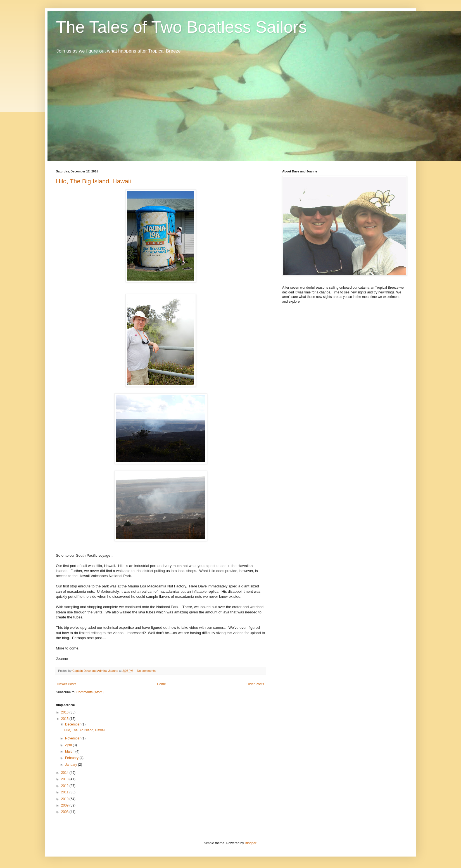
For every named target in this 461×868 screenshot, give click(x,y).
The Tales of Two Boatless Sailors (181, 27)
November (73, 738)
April (69, 745)
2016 (65, 712)
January (72, 765)
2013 (65, 779)
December (73, 724)
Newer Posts (67, 684)
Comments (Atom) (90, 692)
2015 (65, 719)
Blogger (250, 843)
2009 (65, 805)
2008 (65, 812)
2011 (65, 792)
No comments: (147, 671)
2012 (65, 786)
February (72, 758)
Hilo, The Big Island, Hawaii (93, 181)
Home (161, 684)
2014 (65, 773)
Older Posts (255, 684)
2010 (65, 799)
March (70, 751)
